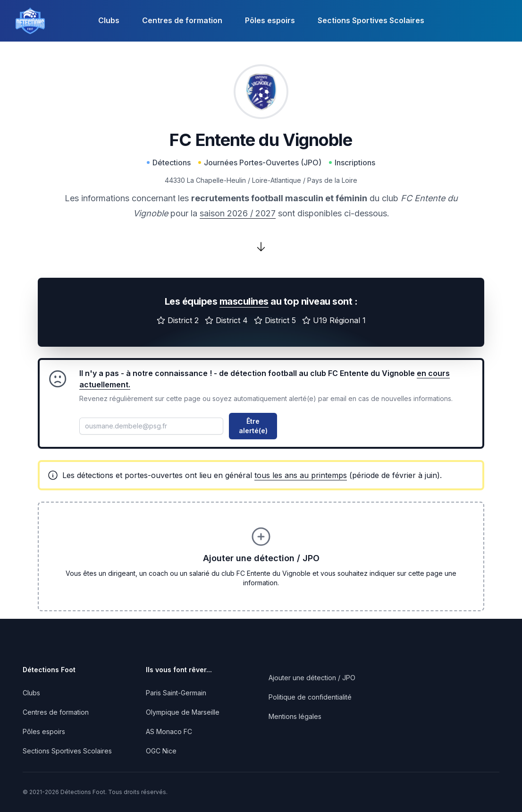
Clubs (109, 20)
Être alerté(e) (253, 426)
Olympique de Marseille (183, 712)
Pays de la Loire (332, 180)
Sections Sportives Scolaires (371, 20)
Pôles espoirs (270, 20)
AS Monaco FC (169, 731)
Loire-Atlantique (277, 180)
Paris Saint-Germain (176, 693)
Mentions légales (295, 716)
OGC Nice (161, 751)
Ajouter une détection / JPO (312, 678)
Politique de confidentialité (310, 697)
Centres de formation (182, 20)
